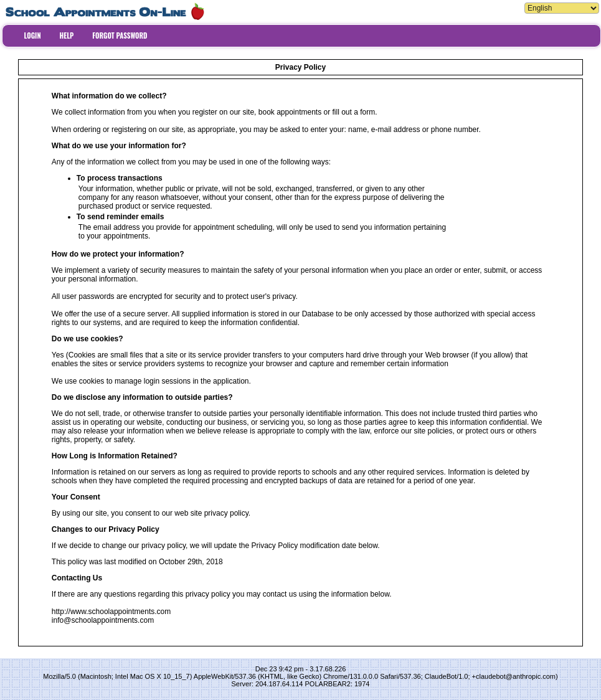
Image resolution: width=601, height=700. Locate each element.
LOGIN (33, 35)
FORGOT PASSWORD (120, 35)
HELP (67, 35)
